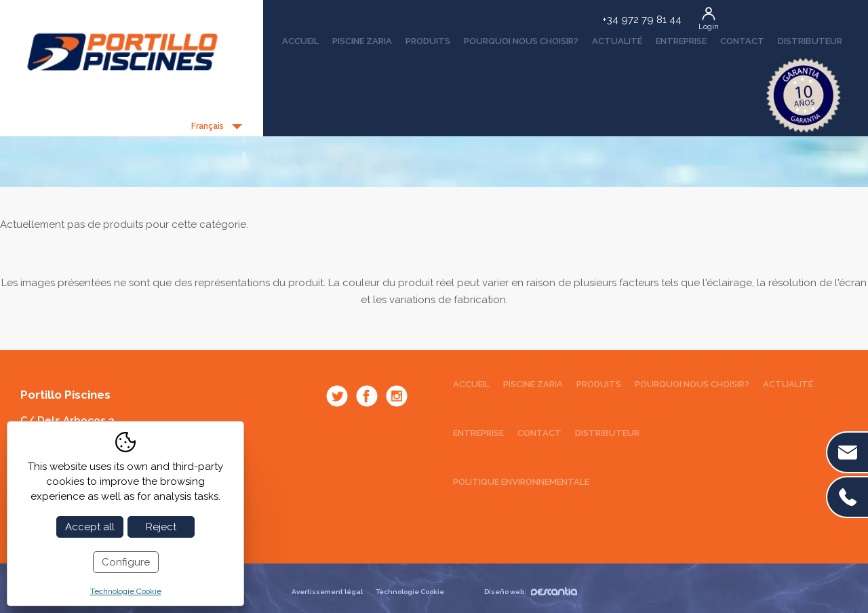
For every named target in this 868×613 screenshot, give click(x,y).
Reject (161, 527)
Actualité (617, 41)
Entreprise (681, 41)
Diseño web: (531, 592)
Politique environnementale (521, 482)
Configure (126, 562)
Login (709, 27)
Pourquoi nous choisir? (521, 41)
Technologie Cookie (410, 592)
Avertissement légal (327, 592)
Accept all (90, 527)
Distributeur (810, 41)
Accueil (300, 41)
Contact (742, 41)
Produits (428, 41)
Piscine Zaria (362, 41)
